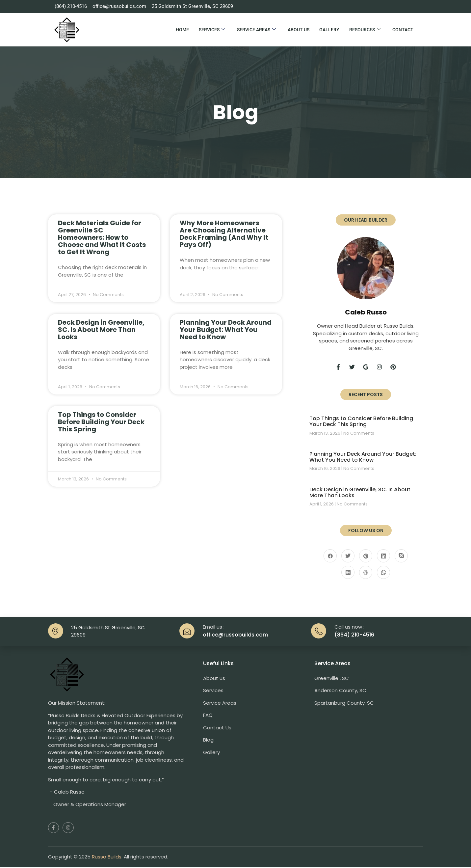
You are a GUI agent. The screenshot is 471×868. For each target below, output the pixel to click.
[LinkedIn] (383, 556)
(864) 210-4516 (354, 635)
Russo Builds (107, 857)
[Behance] (348, 573)
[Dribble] (366, 573)
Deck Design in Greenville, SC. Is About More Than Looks (101, 330)
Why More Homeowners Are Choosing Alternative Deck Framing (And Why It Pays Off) (224, 234)
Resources (365, 30)
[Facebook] (330, 556)
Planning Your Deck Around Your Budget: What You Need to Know (226, 330)
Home (182, 30)
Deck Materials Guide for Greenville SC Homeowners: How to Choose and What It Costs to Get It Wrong (102, 237)
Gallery (329, 30)
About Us (299, 30)
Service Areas (256, 30)
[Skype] (401, 556)
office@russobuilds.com (235, 635)
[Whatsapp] (383, 573)
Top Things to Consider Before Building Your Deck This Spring (101, 422)
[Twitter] (348, 556)
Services (212, 30)
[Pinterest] (366, 556)
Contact (403, 30)
